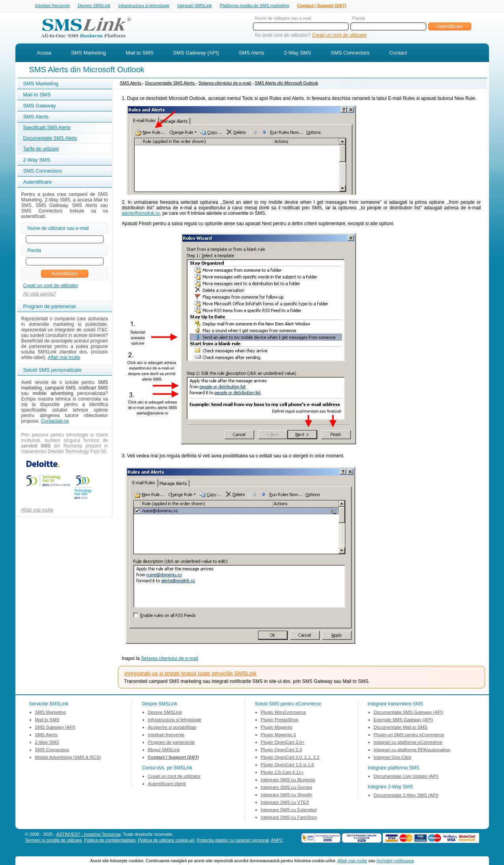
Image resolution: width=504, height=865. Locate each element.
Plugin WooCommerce (284, 713)
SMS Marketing (89, 54)
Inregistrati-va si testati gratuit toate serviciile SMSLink (190, 674)
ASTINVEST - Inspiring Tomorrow (89, 835)
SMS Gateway (40, 106)
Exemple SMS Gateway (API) (404, 720)
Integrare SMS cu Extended (289, 810)
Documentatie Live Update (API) (406, 777)
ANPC (277, 841)
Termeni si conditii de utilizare (54, 841)
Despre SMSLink (94, 6)
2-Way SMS (297, 54)
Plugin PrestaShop (280, 720)
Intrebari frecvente (53, 6)
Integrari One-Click (393, 758)
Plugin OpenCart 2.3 (281, 750)
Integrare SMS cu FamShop (289, 818)
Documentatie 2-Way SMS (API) (406, 796)
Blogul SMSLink (164, 750)
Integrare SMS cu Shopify (287, 795)
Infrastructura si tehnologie (144, 6)
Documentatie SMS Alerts (50, 139)
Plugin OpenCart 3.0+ (283, 743)
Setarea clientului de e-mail (225, 84)
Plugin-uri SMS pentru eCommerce (409, 735)
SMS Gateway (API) (196, 54)
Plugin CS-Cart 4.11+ (282, 773)
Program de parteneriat (171, 743)
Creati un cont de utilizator (340, 36)
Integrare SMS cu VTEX (285, 803)
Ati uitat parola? (40, 295)
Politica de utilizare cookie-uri (166, 841)
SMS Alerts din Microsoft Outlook (286, 84)
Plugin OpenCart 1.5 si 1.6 (288, 765)
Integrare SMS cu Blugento (288, 780)
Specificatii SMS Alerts (47, 128)
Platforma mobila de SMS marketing (255, 6)
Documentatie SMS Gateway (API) (409, 713)
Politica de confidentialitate (110, 841)
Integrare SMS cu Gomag (287, 788)
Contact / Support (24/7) (322, 6)
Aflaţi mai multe (352, 861)
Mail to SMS (140, 54)
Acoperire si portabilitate (172, 728)
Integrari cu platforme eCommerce (408, 743)
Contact (398, 54)
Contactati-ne (55, 422)
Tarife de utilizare (41, 150)
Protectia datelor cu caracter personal (233, 841)
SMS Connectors (350, 54)
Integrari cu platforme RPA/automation (412, 750)
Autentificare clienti (167, 784)
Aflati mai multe (64, 358)
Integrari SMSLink (194, 6)
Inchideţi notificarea (395, 861)
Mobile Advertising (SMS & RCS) (68, 758)
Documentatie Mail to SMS (401, 728)
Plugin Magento (277, 728)
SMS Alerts (251, 54)
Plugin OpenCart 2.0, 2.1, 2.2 (290, 758)
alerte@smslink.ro (141, 214)
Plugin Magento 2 (279, 735)
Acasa (44, 54)
